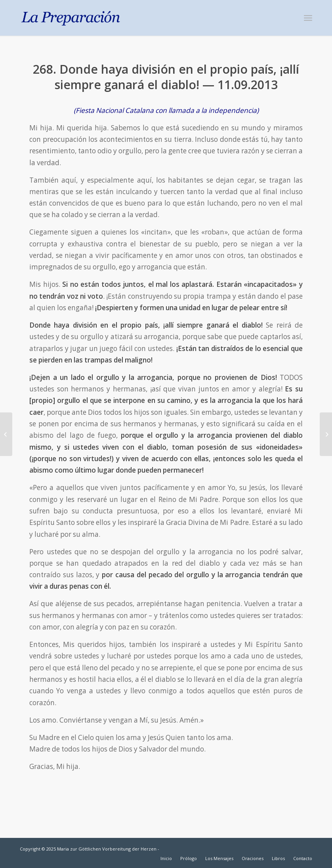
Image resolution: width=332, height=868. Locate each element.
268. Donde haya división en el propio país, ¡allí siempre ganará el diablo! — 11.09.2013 (166, 77)
